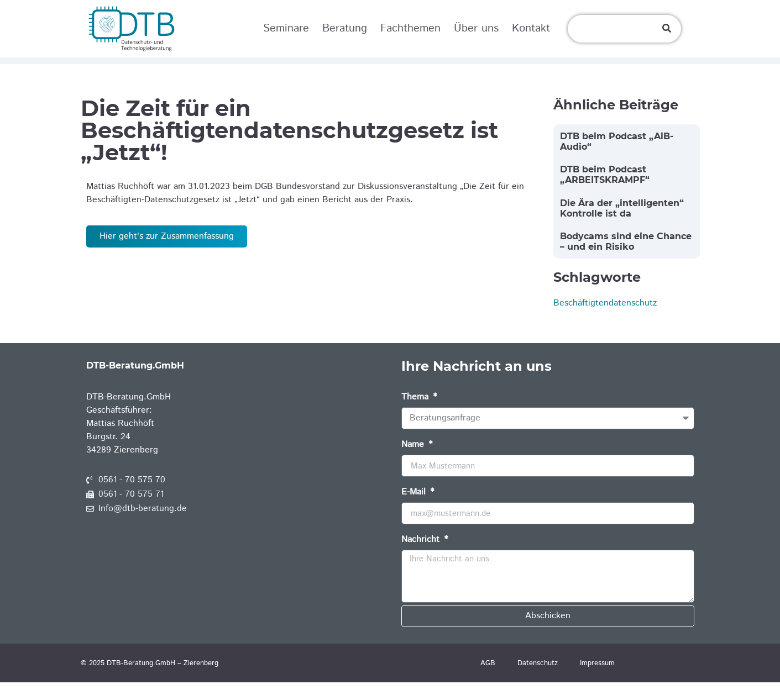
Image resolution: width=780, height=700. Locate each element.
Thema (416, 416)
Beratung (345, 28)
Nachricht (422, 558)
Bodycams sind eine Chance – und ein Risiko (626, 259)
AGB (488, 681)
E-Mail (415, 511)
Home (98, 69)
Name (414, 463)
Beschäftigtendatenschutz (605, 321)
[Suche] (667, 29)
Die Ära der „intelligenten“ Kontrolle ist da (622, 225)
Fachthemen (410, 28)
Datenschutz (538, 681)
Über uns (476, 28)
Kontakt (531, 28)
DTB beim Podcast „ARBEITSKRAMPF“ (605, 192)
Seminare (286, 28)
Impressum (597, 681)
